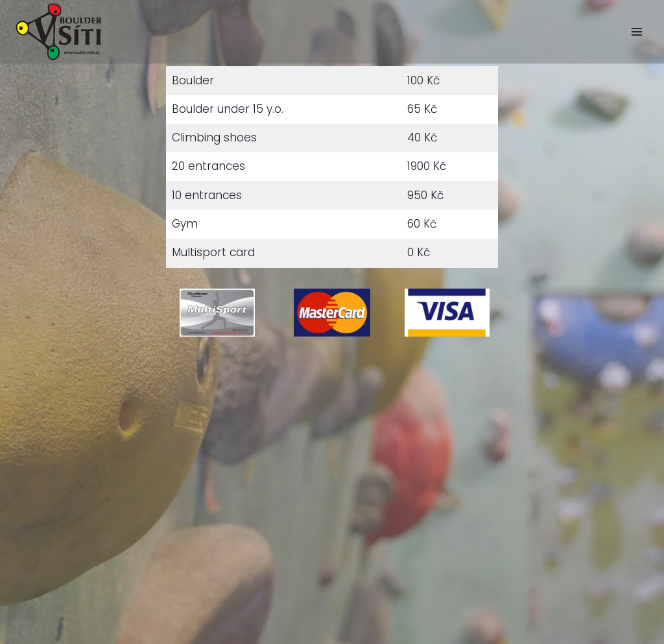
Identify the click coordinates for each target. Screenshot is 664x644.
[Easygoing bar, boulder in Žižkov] (59, 32)
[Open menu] (636, 31)
